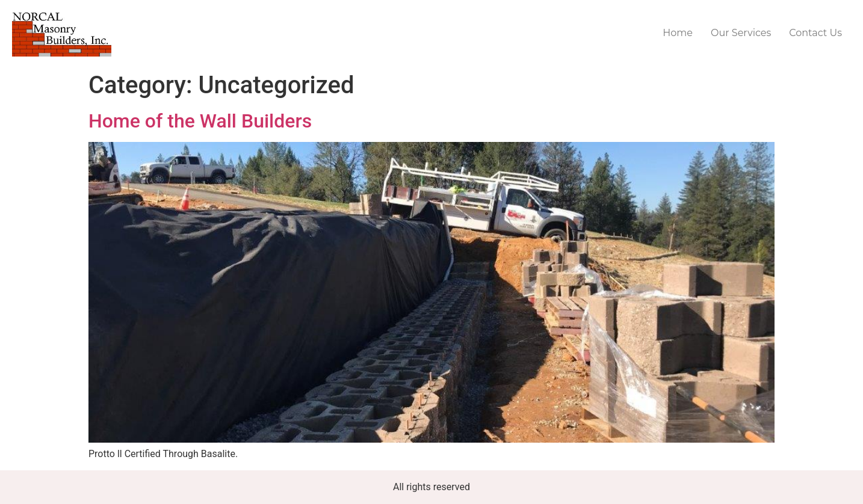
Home (678, 33)
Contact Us (815, 33)
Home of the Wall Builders (200, 121)
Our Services (741, 33)
